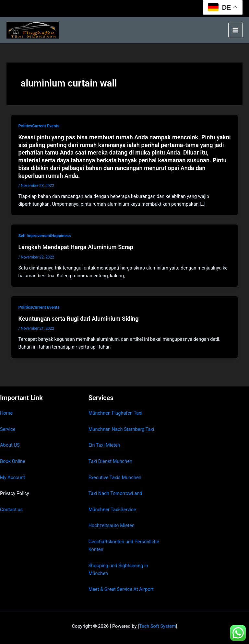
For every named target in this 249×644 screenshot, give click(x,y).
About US (10, 445)
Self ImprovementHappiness (44, 236)
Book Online (13, 461)
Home (6, 413)
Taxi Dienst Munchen (110, 461)
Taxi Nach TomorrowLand (115, 493)
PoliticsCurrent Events (39, 126)
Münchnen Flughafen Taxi (115, 413)
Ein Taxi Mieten (104, 445)
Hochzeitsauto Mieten (112, 525)
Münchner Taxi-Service (112, 510)
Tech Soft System (158, 626)
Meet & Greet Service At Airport (121, 589)
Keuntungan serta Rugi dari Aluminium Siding (78, 319)
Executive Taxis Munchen (115, 477)
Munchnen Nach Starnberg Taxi (121, 429)
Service (8, 429)
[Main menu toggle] (235, 30)
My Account (12, 477)
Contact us (11, 510)
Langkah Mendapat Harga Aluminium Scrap (76, 247)
